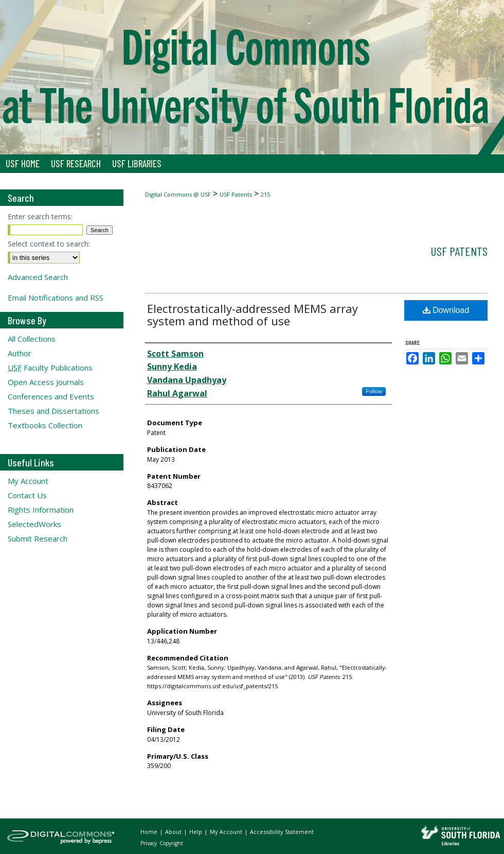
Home (150, 832)
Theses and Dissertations (53, 411)
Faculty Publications (50, 368)
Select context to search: (49, 244)
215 (265, 194)
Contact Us (27, 495)
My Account (28, 481)
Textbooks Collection (45, 425)
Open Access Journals (46, 382)
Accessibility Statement (282, 832)
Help (196, 832)
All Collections (32, 339)
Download (446, 310)
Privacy (149, 843)
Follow (374, 391)
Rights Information (41, 510)
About (174, 832)
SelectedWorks (34, 524)
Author (20, 353)
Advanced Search (38, 277)
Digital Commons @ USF (178, 194)
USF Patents (236, 194)
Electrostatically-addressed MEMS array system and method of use (253, 315)
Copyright (171, 843)
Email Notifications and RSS (56, 298)
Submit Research (38, 538)
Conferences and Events (51, 396)
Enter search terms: (40, 216)
